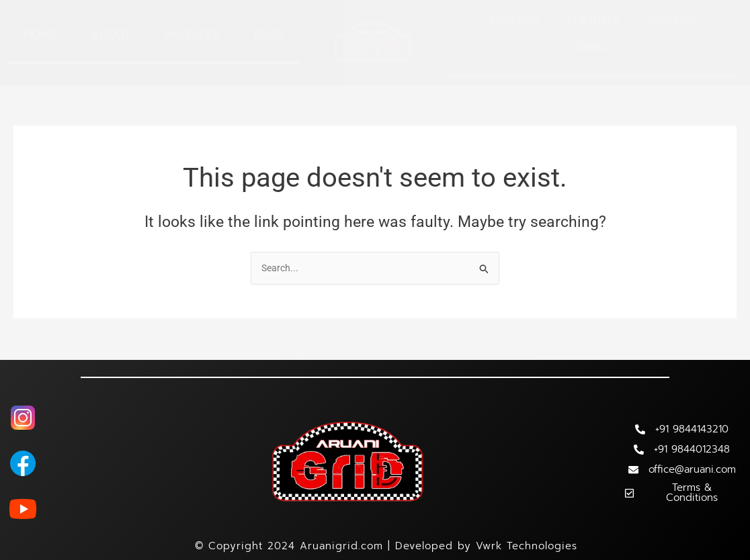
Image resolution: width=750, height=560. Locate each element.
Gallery (671, 21)
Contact (591, 48)
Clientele (593, 21)
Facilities (192, 34)
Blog (268, 34)
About (111, 34)
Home (40, 34)
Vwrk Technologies (527, 546)
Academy (514, 21)
